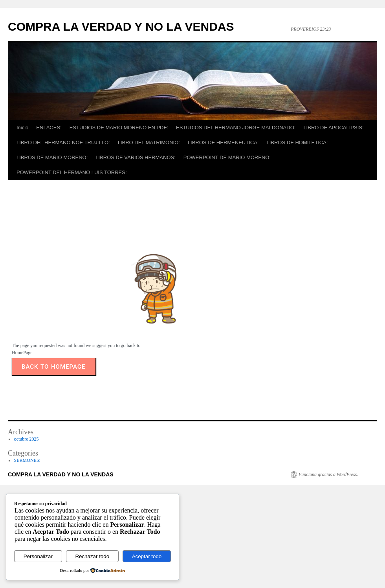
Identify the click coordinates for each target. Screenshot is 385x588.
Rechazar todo (92, 556)
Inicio (22, 128)
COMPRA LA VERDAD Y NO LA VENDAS (121, 27)
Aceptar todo (147, 556)
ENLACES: (49, 128)
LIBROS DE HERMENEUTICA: (223, 142)
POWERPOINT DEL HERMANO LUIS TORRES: (72, 172)
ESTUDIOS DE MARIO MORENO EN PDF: (119, 128)
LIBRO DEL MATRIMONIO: (149, 142)
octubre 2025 (27, 441)
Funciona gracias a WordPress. (328, 476)
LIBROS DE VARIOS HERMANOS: (135, 157)
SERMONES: (27, 462)
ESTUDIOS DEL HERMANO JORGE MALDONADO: (236, 128)
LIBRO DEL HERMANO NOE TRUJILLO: (63, 142)
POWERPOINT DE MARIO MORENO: (227, 157)
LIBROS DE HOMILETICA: (297, 142)
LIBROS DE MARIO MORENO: (52, 157)
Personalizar (38, 556)
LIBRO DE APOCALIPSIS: (333, 128)
